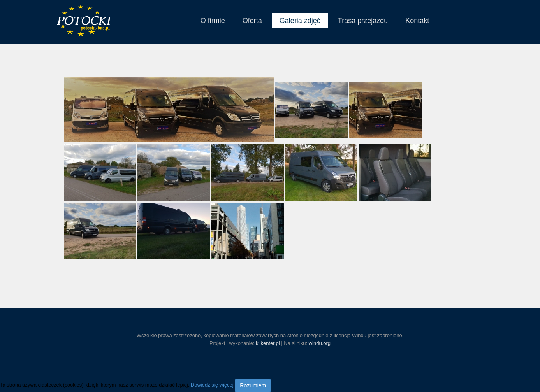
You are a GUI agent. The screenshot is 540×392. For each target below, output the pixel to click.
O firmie (213, 21)
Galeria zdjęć (300, 21)
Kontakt (417, 21)
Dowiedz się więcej (212, 385)
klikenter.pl (268, 343)
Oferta (252, 21)
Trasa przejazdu (363, 21)
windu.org (320, 343)
